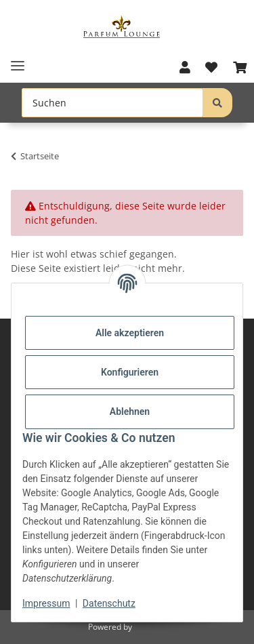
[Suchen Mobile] (112, 103)
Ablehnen (130, 411)
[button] (185, 67)
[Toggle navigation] (18, 61)
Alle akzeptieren (130, 333)
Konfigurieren (130, 372)
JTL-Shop (150, 627)
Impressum (46, 603)
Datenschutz (109, 603)
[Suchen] (217, 103)
